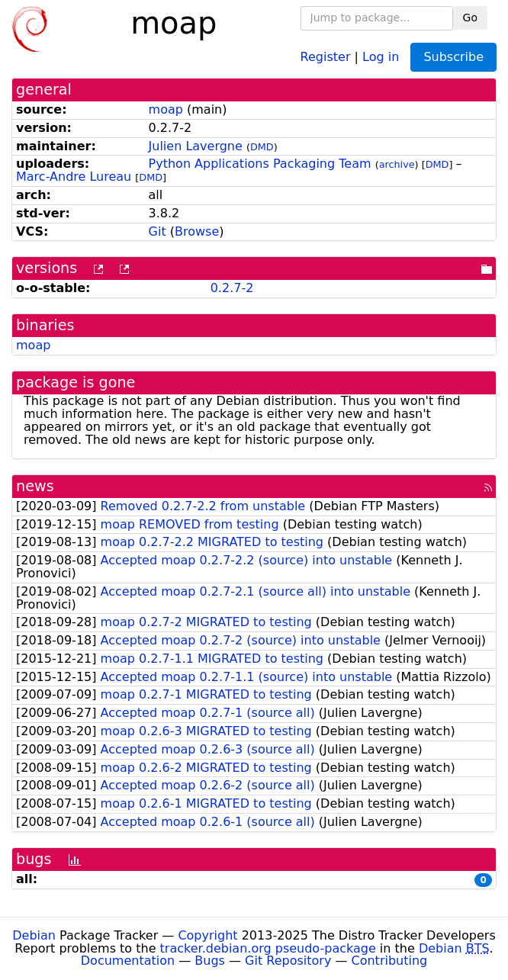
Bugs (210, 961)
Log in (381, 56)
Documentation (128, 961)
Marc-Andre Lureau (74, 177)
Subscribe (453, 57)
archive (397, 164)
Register (326, 56)
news (35, 486)
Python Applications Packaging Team (260, 164)
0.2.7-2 (232, 288)
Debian (34, 935)
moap (166, 109)
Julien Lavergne (196, 146)
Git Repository (288, 961)
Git (158, 231)
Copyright (207, 935)
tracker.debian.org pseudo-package (268, 948)
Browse (197, 231)
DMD (262, 147)
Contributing (390, 961)
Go (470, 18)
